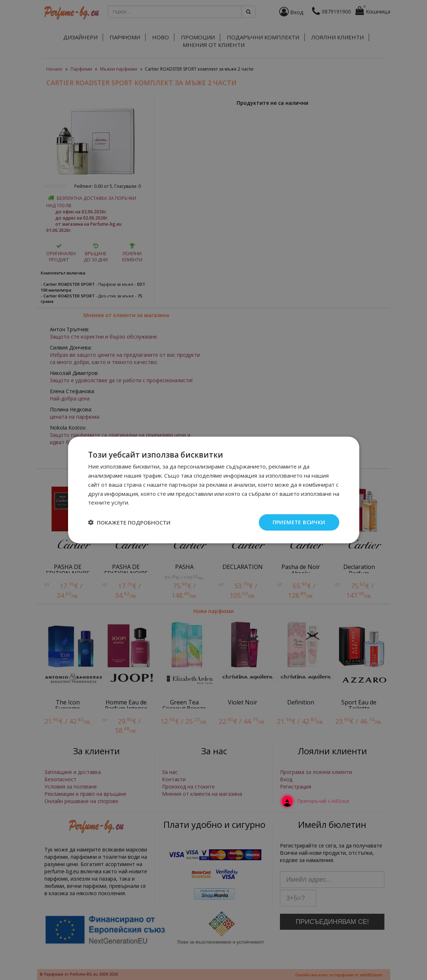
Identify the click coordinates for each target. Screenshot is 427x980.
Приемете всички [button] (299, 522)
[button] (129, 522)
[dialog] (213, 490)
